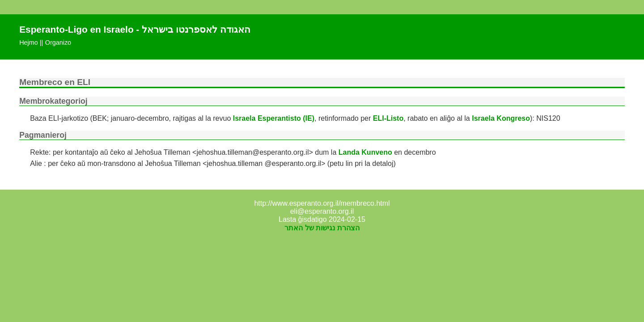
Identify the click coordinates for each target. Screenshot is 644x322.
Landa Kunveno (365, 152)
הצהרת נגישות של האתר (322, 228)
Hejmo (29, 42)
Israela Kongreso (501, 118)
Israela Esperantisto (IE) (274, 118)
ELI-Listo (388, 118)
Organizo (58, 42)
